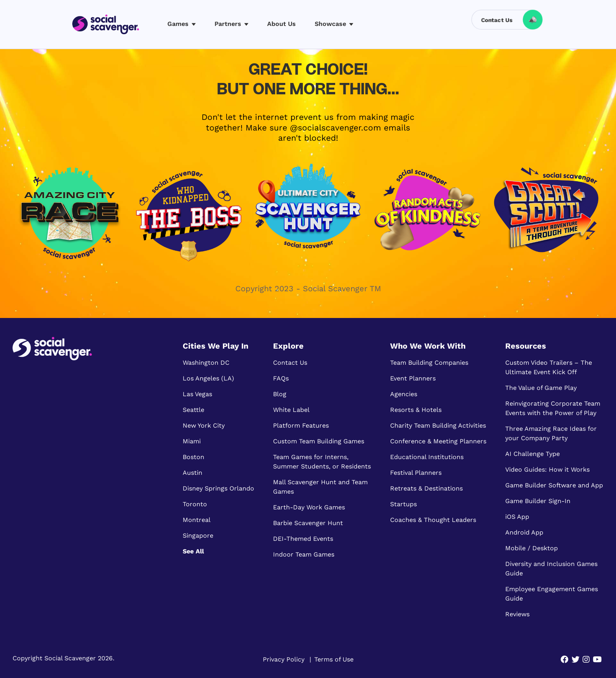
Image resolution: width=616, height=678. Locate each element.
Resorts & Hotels (416, 410)
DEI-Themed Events (303, 539)
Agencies (404, 394)
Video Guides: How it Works (547, 469)
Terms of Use (334, 659)
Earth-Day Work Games (309, 507)
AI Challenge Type (533, 454)
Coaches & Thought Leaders (433, 520)
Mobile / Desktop (532, 548)
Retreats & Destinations (426, 488)
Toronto (195, 504)
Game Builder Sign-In (538, 501)
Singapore (198, 536)
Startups (403, 504)
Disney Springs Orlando (218, 488)
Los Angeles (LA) (208, 378)
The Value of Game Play (541, 388)
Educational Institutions (427, 457)
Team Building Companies (429, 363)
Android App (524, 532)
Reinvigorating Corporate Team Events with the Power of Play (553, 408)
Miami (192, 441)
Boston (193, 457)
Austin (192, 473)
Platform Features (301, 425)
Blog (280, 394)
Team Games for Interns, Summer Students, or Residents (322, 462)
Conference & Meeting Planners (438, 441)
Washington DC (206, 363)
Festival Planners (416, 473)
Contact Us (290, 363)
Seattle (193, 410)
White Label (291, 410)
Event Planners (413, 378)
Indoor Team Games (304, 554)
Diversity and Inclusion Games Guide (551, 569)
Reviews (517, 614)
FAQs (281, 378)
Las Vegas (197, 394)
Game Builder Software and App (554, 485)
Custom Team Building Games (319, 441)
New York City (204, 425)
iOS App (517, 517)
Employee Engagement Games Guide (552, 594)
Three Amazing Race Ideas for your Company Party (551, 433)
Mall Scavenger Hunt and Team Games (320, 487)
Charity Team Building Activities (438, 425)
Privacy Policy (284, 659)
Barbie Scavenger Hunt (308, 523)
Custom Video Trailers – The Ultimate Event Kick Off (549, 367)
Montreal (197, 520)
